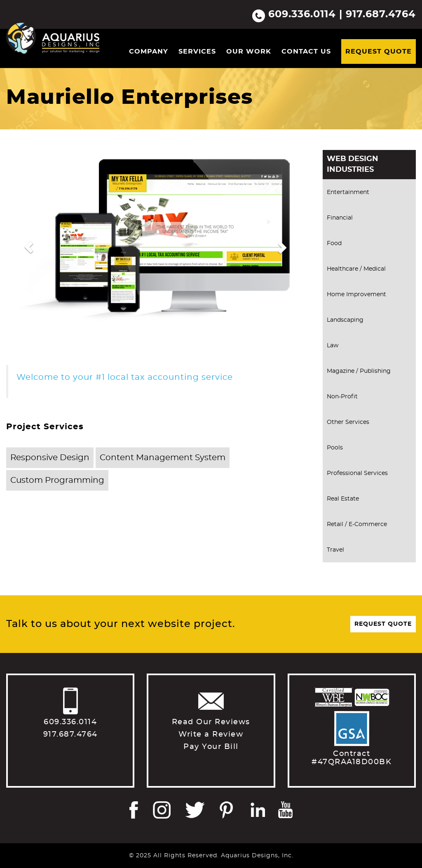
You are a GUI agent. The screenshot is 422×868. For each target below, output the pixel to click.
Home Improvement (356, 295)
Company (149, 51)
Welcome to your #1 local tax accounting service (125, 377)
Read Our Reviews (211, 722)
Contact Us (306, 51)
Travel (335, 550)
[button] (29, 247)
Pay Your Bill (211, 747)
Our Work (249, 51)
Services (197, 51)
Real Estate (343, 499)
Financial (340, 218)
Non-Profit (342, 397)
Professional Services (357, 473)
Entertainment (348, 192)
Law (333, 346)
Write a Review (211, 735)
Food (334, 243)
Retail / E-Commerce (357, 524)
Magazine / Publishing (359, 371)
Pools (335, 448)
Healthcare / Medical (356, 269)
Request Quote (379, 51)
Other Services (348, 422)
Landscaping (345, 320)
